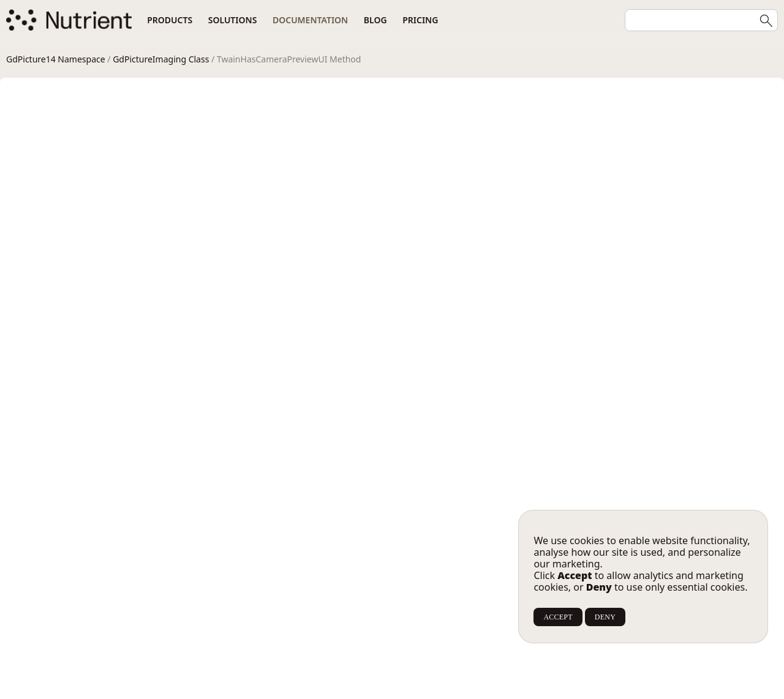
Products (170, 20)
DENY (605, 617)
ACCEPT (558, 617)
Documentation (310, 20)
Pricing (420, 20)
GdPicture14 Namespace (56, 59)
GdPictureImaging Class (161, 59)
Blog (375, 20)
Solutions (233, 20)
